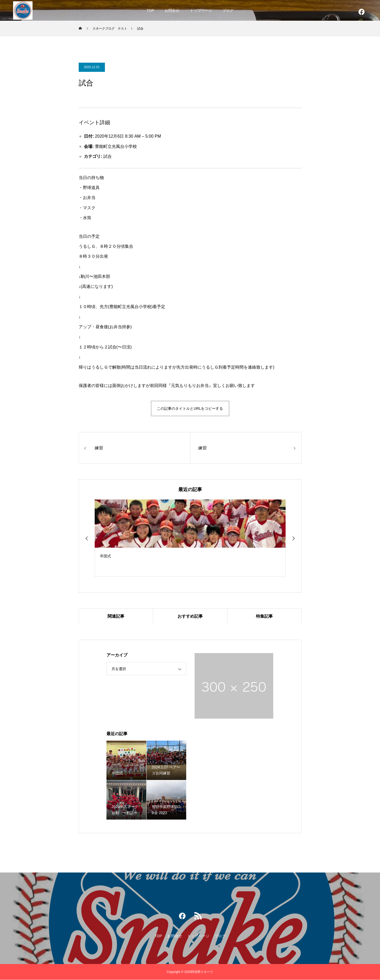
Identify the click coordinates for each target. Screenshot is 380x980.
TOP (150, 10)
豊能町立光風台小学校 (116, 146)
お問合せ (172, 10)
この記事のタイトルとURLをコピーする (190, 408)
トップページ (201, 10)
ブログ (228, 10)
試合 (108, 156)
